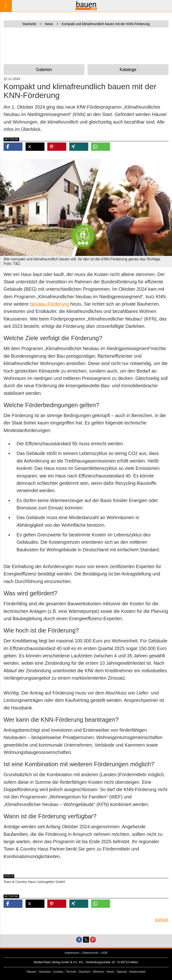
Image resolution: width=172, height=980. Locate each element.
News (110, 972)
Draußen (85, 972)
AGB (104, 953)
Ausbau (58, 972)
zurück (162, 920)
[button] (13, 147)
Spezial (122, 972)
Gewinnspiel (137, 972)
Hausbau (45, 972)
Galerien (44, 70)
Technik (71, 972)
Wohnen (99, 972)
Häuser (31, 972)
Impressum (72, 953)
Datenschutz (90, 953)
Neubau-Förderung (49, 304)
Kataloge (128, 70)
